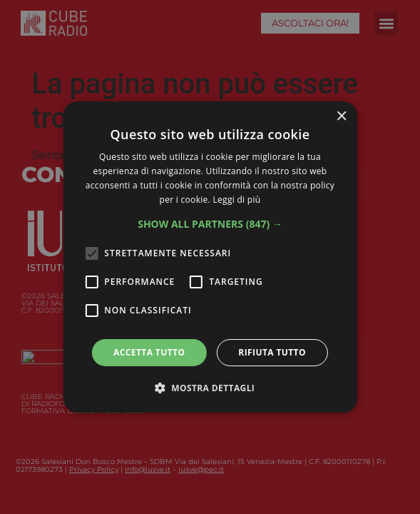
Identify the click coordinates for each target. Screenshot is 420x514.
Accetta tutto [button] (149, 352)
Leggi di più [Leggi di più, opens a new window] (236, 200)
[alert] (210, 257)
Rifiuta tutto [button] (272, 352)
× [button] (341, 117)
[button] (210, 224)
